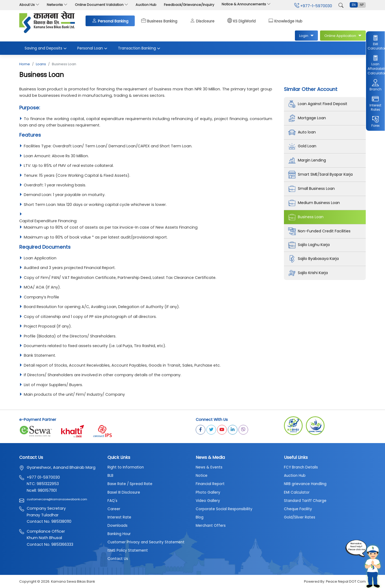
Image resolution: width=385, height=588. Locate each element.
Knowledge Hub (285, 21)
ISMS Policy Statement (128, 551)
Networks (57, 5)
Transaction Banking (139, 48)
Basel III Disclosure (124, 493)
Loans (41, 64)
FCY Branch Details (301, 468)
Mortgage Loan (308, 118)
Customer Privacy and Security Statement (146, 542)
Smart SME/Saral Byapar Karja (322, 175)
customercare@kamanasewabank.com (57, 499)
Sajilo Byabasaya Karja (315, 259)
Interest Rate (119, 518)
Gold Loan (303, 147)
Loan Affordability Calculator (375, 65)
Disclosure (202, 21)
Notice (202, 476)
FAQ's (112, 501)
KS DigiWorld (241, 21)
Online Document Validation (101, 5)
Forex (376, 122)
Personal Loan (92, 48)
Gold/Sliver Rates (300, 518)
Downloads (118, 526)
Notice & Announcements (246, 4)
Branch (376, 85)
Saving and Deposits (46, 48)
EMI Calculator (375, 42)
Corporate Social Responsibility (224, 509)
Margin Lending (308, 161)
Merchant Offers (211, 526)
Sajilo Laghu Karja (310, 245)
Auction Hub (146, 5)
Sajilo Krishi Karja (309, 273)
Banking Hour (119, 534)
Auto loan (303, 132)
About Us (29, 5)
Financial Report (210, 484)
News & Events (209, 468)
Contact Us (118, 559)
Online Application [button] (341, 36)
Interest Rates (375, 103)
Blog (200, 518)
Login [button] (304, 36)
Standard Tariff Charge (305, 501)
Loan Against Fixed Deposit (319, 104)
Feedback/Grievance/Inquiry (189, 5)
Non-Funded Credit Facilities (320, 232)
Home (25, 64)
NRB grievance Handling (305, 484)
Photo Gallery (208, 493)
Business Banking (159, 21)
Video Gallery (208, 501)
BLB (110, 476)
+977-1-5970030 (313, 6)
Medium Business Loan (315, 203)
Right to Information (126, 468)
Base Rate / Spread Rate (130, 484)
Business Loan (307, 217)
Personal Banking (110, 21)
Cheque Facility (298, 509)
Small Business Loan (312, 189)
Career (114, 509)
